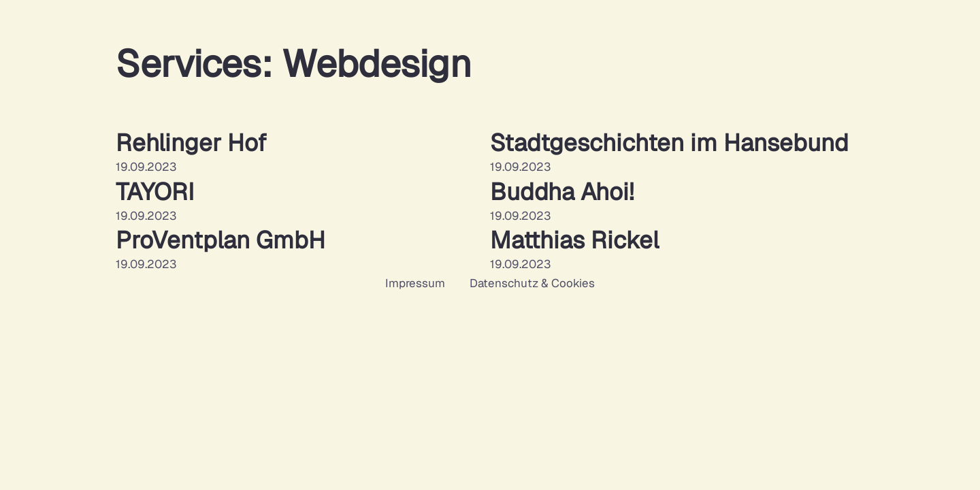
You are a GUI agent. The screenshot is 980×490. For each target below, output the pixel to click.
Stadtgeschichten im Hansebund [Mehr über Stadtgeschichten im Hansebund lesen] (669, 143)
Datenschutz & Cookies (532, 283)
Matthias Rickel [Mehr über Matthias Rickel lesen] (574, 240)
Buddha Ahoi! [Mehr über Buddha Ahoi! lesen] (562, 192)
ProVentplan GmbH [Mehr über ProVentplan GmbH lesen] (220, 240)
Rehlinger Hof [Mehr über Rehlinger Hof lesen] (191, 143)
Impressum (415, 283)
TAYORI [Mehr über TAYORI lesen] (155, 192)
